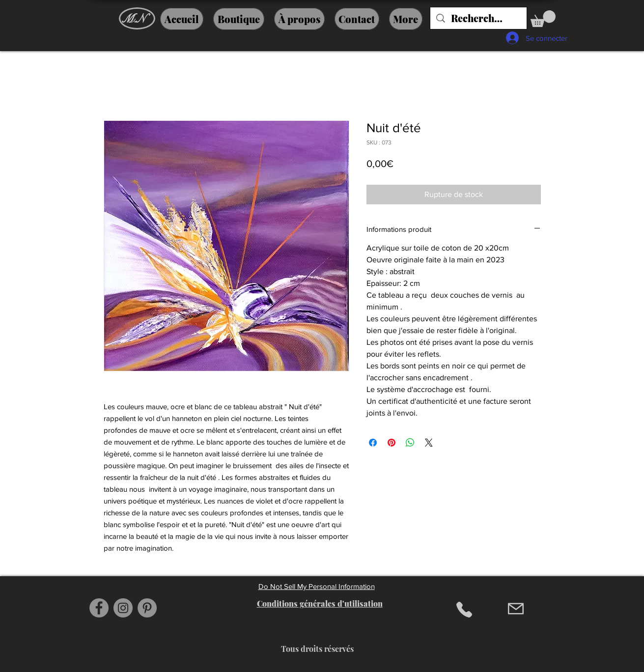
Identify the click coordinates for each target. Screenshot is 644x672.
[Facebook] (99, 608)
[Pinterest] (147, 608)
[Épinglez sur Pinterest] (392, 443)
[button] (543, 19)
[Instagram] (123, 608)
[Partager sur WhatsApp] (410, 443)
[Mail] (516, 608)
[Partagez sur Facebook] (373, 443)
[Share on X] (429, 443)
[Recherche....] (478, 18)
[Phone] (464, 609)
